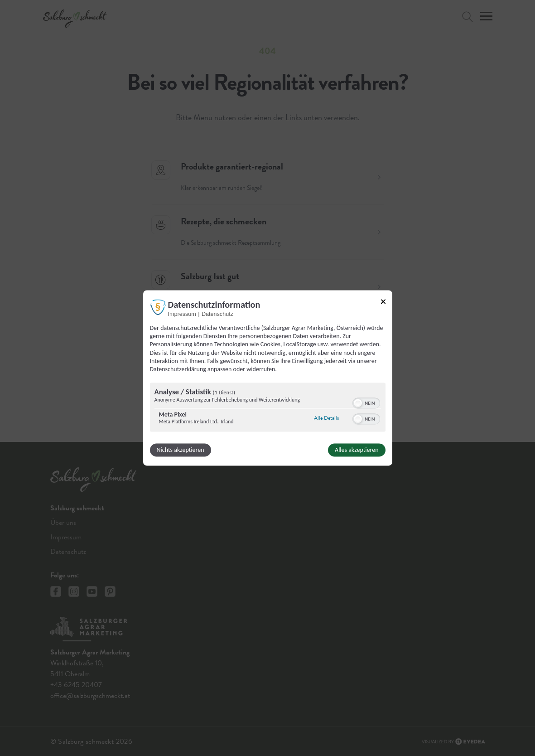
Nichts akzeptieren (181, 450)
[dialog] (268, 378)
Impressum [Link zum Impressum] (182, 314)
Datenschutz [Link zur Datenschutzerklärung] (217, 314)
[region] (268, 409)
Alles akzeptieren (357, 450)
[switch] (366, 402)
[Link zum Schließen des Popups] (383, 301)
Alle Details (326, 418)
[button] (358, 403)
